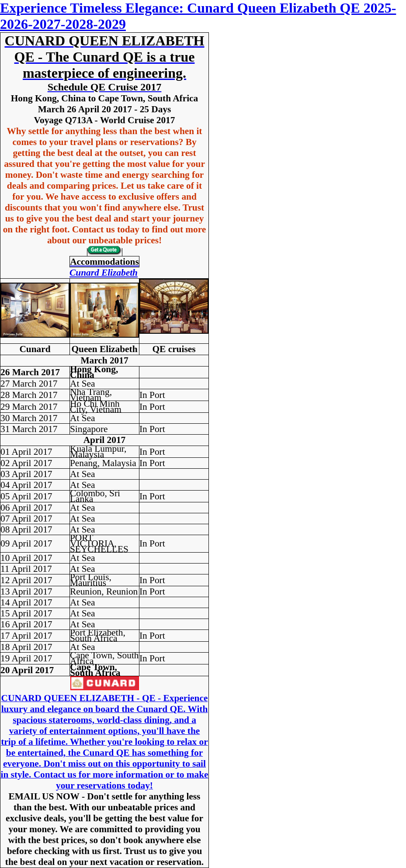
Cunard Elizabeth (104, 273)
